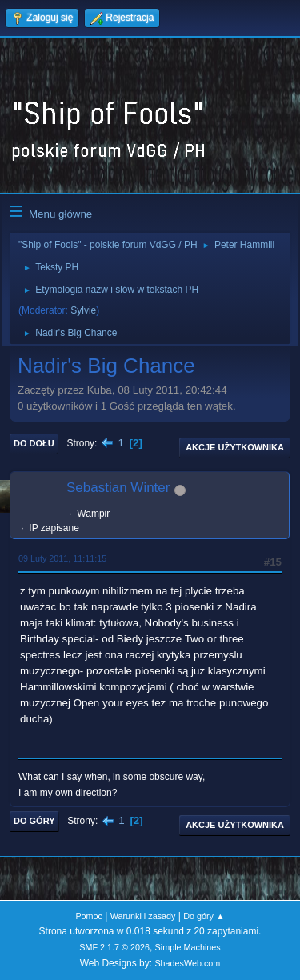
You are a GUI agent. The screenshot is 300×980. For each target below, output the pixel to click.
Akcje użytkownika (235, 447)
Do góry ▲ (204, 916)
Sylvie (83, 310)
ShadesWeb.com (187, 963)
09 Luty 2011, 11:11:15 (62, 558)
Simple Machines (188, 947)
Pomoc (89, 916)
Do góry (34, 821)
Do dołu (34, 443)
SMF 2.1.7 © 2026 (114, 947)
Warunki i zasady (143, 916)
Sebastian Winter (118, 488)
